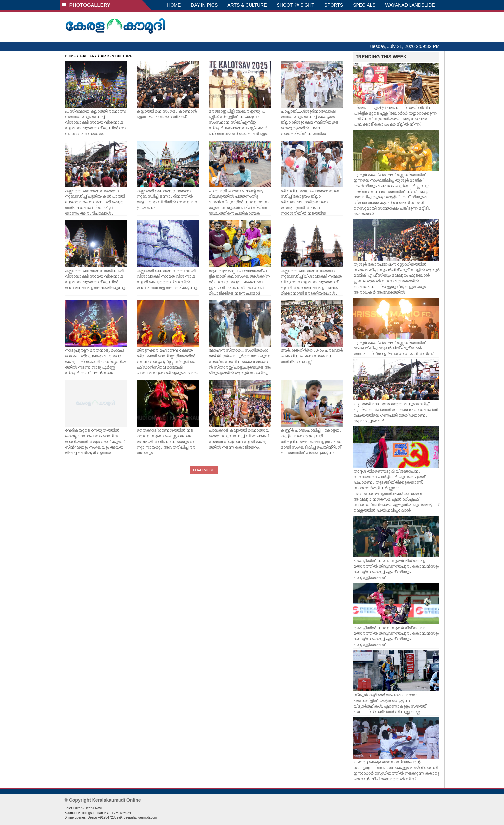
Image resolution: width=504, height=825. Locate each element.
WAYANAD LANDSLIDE (410, 5)
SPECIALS (364, 5)
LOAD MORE (204, 470)
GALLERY (88, 56)
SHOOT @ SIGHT (296, 5)
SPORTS (334, 5)
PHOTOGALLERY (86, 5)
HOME (174, 5)
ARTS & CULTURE (247, 5)
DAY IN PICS (204, 5)
